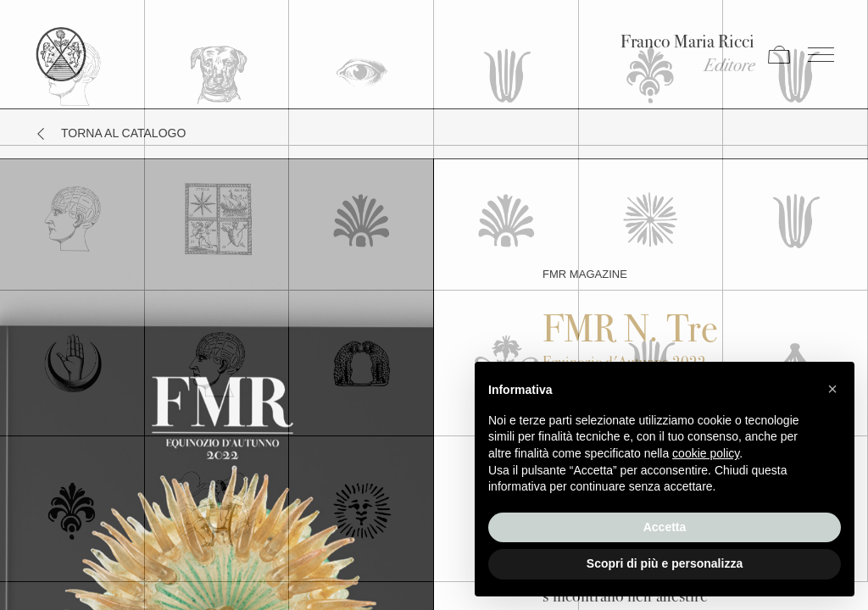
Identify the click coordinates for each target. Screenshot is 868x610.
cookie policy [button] (706, 453)
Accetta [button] (665, 527)
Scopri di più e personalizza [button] (665, 563)
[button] (832, 389)
